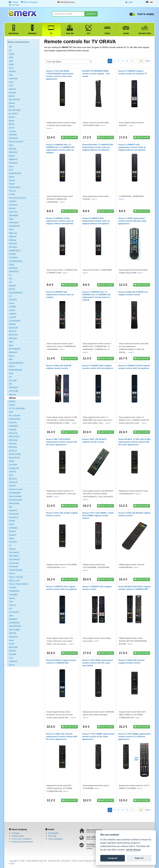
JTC (11, 279)
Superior (13, 535)
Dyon (11, 166)
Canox (12, 128)
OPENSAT (14, 387)
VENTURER (14, 630)
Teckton (12, 549)
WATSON (13, 647)
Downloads (53, 833)
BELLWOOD (15, 100)
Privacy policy (18, 836)
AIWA (11, 64)
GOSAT (12, 208)
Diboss (12, 156)
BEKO (12, 96)
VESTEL (13, 633)
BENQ (12, 107)
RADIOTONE (15, 454)
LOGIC (12, 310)
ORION (12, 401)
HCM (11, 229)
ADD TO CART (69, 137)
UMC (11, 616)
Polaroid (13, 430)
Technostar (14, 563)
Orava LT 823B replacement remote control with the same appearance (132, 221)
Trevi (11, 602)
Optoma (12, 394)
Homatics (13, 247)
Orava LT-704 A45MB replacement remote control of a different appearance (134, 736)
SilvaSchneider (16, 500)
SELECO (13, 479)
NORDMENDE (15, 370)
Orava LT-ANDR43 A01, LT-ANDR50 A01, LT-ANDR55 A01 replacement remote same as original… (60, 149)
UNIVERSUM (15, 626)
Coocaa (12, 131)
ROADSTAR (14, 458)
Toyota (12, 598)
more (50, 128)
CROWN (13, 135)
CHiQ (11, 265)
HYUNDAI (13, 258)
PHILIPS (13, 423)
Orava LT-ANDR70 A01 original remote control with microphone (62, 588)
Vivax (11, 640)
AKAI (11, 68)
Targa (11, 538)
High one (13, 233)
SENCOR (13, 482)
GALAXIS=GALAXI (17, 198)
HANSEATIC (15, 226)
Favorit (12, 180)
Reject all (139, 858)
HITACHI (13, 244)
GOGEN (13, 201)
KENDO (12, 286)
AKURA (12, 71)
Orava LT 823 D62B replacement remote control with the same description (98, 663)
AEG (11, 61)
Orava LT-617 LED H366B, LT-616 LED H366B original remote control (98, 516)
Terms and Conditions (22, 839)
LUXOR (12, 317)
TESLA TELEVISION (18, 584)
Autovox (12, 89)
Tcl (10, 545)
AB (10, 50)
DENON (12, 149)
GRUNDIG (14, 215)
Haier (11, 219)
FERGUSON (15, 187)
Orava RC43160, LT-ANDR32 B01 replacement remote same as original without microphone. (98, 147)
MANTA (12, 324)
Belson (12, 103)
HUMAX (12, 254)
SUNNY (12, 531)
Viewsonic (13, 637)
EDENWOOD (15, 173)
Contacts (16, 833)
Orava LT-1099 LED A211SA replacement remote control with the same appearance (62, 736)
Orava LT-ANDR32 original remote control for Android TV (133, 72)
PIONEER (13, 426)
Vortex (12, 644)
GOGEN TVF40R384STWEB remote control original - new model (96, 74)
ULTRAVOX (14, 612)
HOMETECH (15, 251)
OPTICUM (14, 391)
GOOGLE (13, 205)
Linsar (12, 303)
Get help (14, 5)
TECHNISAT (15, 559)
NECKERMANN (16, 363)
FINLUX (12, 191)
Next (148, 61)
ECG (11, 170)
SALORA (13, 465)
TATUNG (13, 542)
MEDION (13, 338)
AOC (11, 86)
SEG (11, 475)
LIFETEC (13, 300)
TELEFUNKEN (16, 570)
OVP (11, 412)
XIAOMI (12, 654)
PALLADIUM (15, 416)
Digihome (13, 159)
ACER (12, 54)
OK (10, 377)
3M (10, 47)
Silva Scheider (15, 496)
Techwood (13, 566)
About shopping (55, 839)
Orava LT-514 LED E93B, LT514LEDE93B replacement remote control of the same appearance (60, 75)
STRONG (13, 528)
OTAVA (12, 405)
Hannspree (14, 222)
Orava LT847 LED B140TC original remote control (94, 441)
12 (141, 61)
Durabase (13, 163)
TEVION (13, 588)
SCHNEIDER (15, 493)
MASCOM (13, 328)
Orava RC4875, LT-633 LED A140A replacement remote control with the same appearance (134, 442)
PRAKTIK (13, 433)
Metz (11, 342)
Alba (11, 75)
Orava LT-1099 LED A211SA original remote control (131, 661)
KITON (12, 289)
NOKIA (12, 366)
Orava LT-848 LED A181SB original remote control (59, 367)
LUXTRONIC (15, 321)
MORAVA (13, 352)
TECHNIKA (14, 556)
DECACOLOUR (16, 142)
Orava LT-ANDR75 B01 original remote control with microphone (98, 367)
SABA (12, 461)
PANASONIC (15, 419)
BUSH (12, 124)
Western (13, 651)
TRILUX (12, 605)
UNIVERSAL (15, 623)
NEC (11, 359)
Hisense (12, 240)
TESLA (12, 573)
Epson (12, 177)
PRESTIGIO (14, 437)
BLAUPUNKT (15, 110)
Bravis (12, 121)
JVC (11, 282)
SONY (12, 524)
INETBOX (13, 268)
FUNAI (12, 194)
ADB (11, 57)
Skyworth (13, 510)
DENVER (13, 152)
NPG (11, 373)
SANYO (12, 472)
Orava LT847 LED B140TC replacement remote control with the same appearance (62, 442)
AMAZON (13, 79)
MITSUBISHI (15, 349)
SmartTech (14, 517)
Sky (11, 507)
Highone (13, 236)
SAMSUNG (14, 468)
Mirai (11, 345)
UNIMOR (13, 619)
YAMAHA (13, 661)
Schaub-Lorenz (16, 489)
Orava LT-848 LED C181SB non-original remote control (133, 293)
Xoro (11, 658)
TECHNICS (14, 552)
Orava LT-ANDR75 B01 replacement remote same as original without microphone (96, 221)
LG (10, 296)
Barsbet (12, 93)
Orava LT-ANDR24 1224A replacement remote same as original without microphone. (60, 221)
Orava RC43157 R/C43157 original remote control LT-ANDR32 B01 (134, 588)
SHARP (12, 486)
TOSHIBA (13, 595)
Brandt (12, 117)
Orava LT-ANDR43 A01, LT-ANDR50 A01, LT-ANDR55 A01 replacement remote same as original (96, 296)
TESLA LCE (14, 581)
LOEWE (12, 307)
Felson (12, 184)
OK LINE (13, 380)
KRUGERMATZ (16, 293)
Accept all (113, 858)
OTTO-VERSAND (17, 408)
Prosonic (13, 444)
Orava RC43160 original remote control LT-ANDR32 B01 (61, 661)
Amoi (11, 82)
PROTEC (13, 447)
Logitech (13, 314)
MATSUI (13, 331)
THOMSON (14, 591)
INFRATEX (14, 272)
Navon (12, 356)
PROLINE (13, 440)
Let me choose (133, 850)
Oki (10, 384)
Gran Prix (13, 212)
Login (129, 2)
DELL (11, 145)
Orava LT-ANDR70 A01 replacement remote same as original (60, 295)
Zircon (12, 665)
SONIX (12, 521)
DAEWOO (13, 138)
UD (10, 609)
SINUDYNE (14, 503)
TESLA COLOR (16, 577)
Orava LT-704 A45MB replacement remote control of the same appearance (98, 736)
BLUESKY (14, 114)
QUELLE (13, 451)
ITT (10, 275)
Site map (52, 836)
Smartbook (14, 514)
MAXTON (13, 335)
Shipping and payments (22, 842)
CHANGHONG (16, 261)
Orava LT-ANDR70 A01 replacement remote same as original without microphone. (132, 147)
